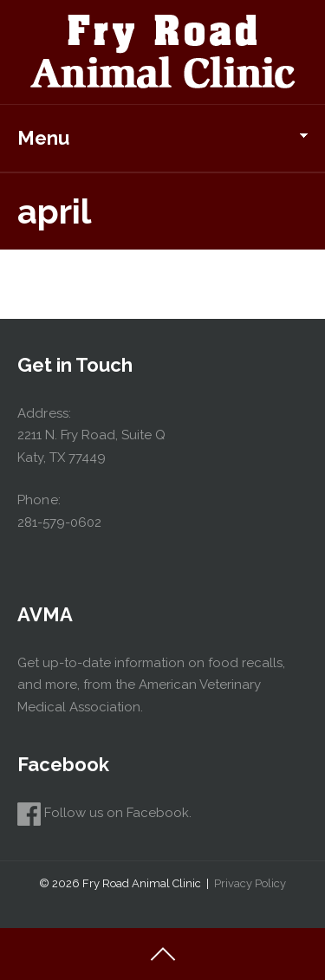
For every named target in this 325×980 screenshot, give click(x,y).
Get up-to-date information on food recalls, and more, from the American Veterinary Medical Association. (151, 685)
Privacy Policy (250, 883)
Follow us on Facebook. (104, 813)
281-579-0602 (59, 522)
